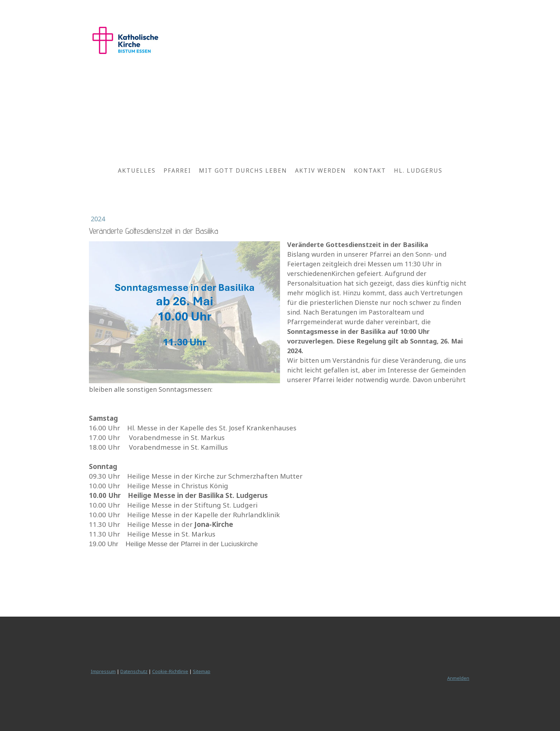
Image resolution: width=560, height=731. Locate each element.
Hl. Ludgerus (418, 171)
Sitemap (202, 671)
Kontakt (370, 171)
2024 (98, 219)
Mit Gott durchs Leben (243, 171)
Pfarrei (177, 171)
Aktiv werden (321, 171)
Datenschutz (134, 671)
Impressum (103, 671)
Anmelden (458, 678)
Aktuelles (137, 171)
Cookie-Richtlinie (170, 671)
